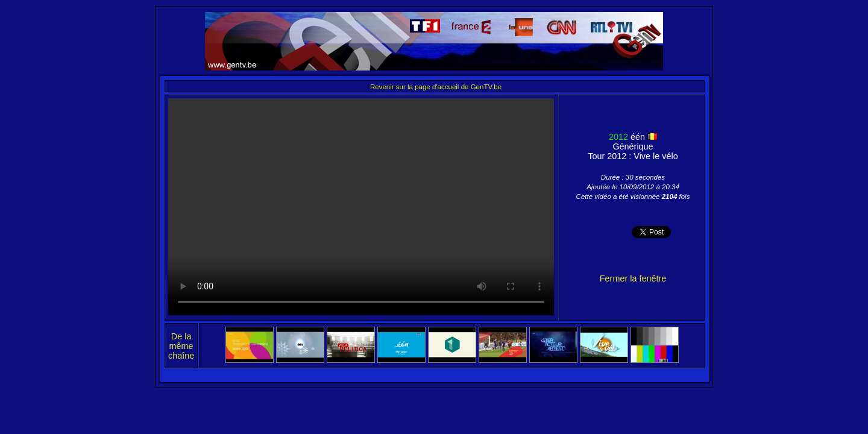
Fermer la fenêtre (633, 278)
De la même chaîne (181, 346)
